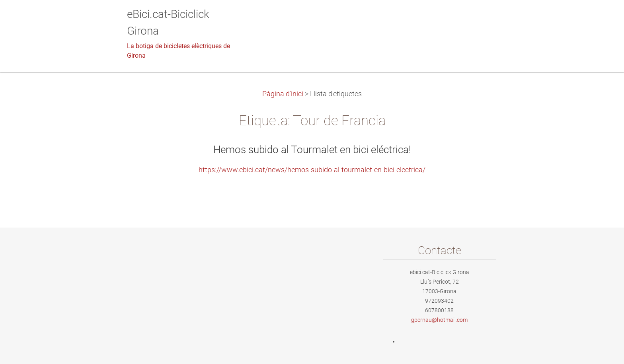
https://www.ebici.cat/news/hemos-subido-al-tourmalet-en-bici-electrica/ (312, 170)
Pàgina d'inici (283, 94)
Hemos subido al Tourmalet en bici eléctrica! (312, 150)
